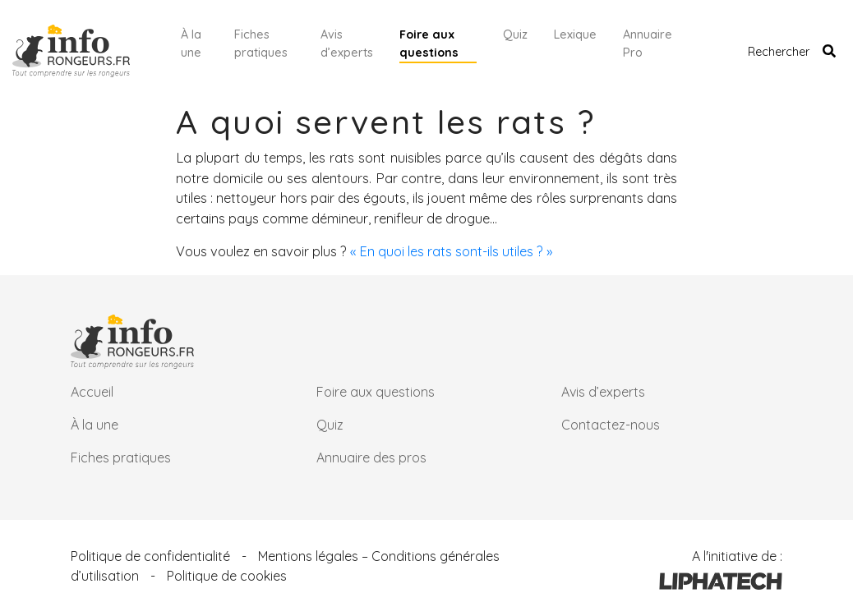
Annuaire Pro (648, 44)
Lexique (575, 34)
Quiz (515, 34)
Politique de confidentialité (150, 556)
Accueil (92, 392)
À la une (191, 44)
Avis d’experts (347, 44)
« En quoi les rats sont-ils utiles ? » (451, 251)
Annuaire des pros (371, 457)
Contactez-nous (611, 425)
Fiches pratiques (261, 44)
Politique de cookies (227, 576)
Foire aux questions (429, 44)
